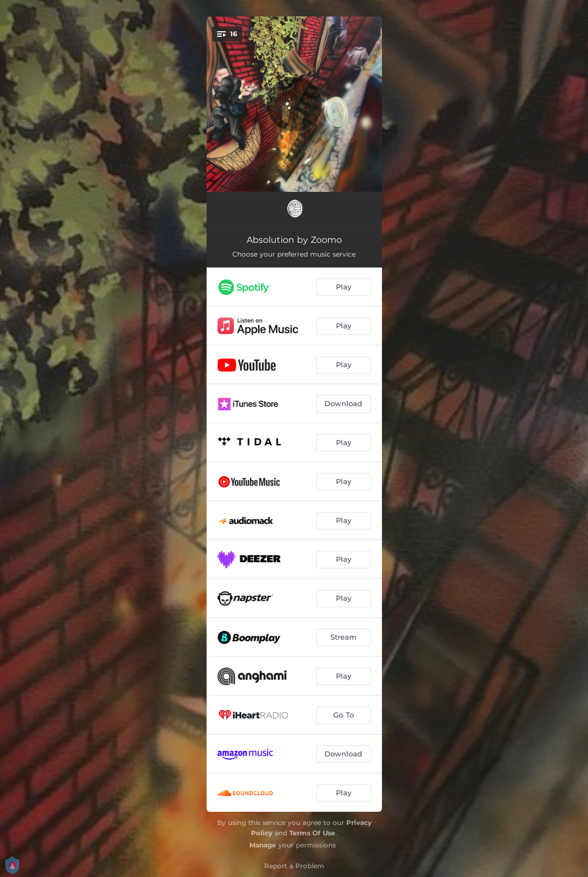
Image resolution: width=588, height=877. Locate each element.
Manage (263, 845)
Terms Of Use (312, 833)
